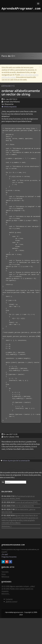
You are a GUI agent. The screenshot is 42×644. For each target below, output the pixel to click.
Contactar (9, 614)
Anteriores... (6, 609)
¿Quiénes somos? (12, 617)
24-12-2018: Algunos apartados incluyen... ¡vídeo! (18, 601)
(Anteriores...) (6, 542)
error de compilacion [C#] (24, 521)
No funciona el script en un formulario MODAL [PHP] (18, 513)
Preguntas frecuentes (9, 572)
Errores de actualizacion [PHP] (26, 517)
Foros (4, 589)
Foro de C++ (9, 86)
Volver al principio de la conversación (16, 476)
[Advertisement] (19, 32)
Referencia (5, 592)
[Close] (40, 67)
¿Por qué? (5, 569)
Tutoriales (5, 587)
